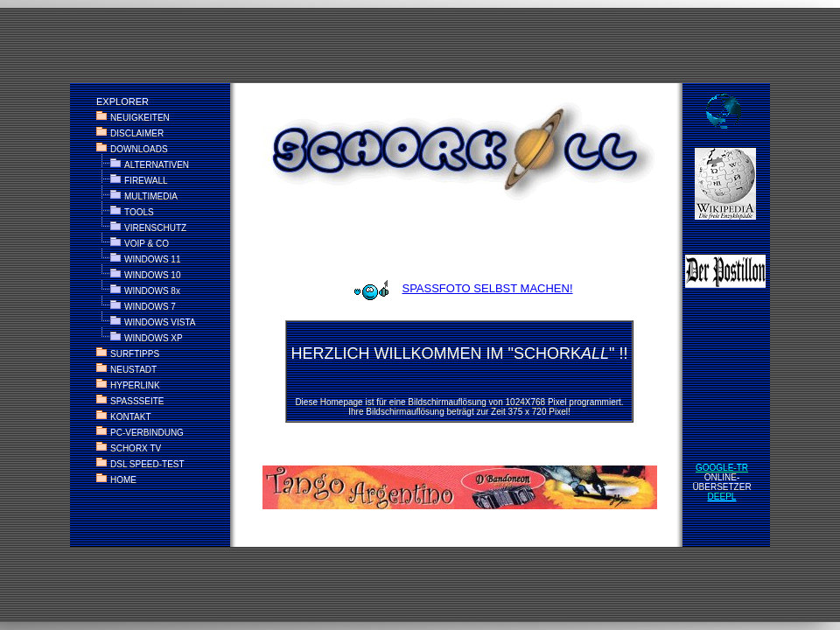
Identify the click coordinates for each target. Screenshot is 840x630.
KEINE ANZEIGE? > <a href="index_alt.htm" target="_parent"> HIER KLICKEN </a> (420, 315)
